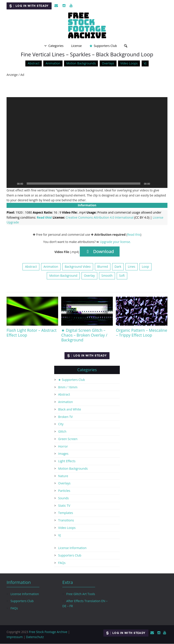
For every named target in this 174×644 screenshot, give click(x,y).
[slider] (84, 184)
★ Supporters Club (72, 380)
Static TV (64, 506)
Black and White (70, 409)
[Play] (12, 184)
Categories (56, 46)
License (76, 46)
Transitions (66, 520)
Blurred (103, 267)
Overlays (108, 63)
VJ (145, 63)
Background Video (78, 267)
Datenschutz (35, 637)
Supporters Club (105, 46)
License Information (72, 548)
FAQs (62, 563)
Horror (63, 446)
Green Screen (68, 439)
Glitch (62, 431)
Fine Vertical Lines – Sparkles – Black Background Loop (87, 54)
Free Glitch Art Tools (81, 594)
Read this (134, 235)
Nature (63, 476)
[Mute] (155, 184)
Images (63, 454)
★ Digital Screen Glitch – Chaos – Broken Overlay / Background (84, 335)
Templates (66, 513)
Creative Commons (100, 217)
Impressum (15, 637)
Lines (132, 267)
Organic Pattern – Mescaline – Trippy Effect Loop (141, 333)
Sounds (64, 498)
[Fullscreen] (162, 184)
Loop (145, 267)
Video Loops (129, 63)
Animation (53, 63)
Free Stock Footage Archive (48, 632)
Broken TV (65, 417)
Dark (118, 267)
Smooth (107, 276)
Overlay (89, 276)
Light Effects (67, 461)
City (61, 424)
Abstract (33, 63)
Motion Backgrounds (81, 63)
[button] (87, 143)
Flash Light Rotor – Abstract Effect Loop (32, 333)
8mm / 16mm (68, 387)
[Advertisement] (87, 87)
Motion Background (63, 276)
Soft (122, 276)
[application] (87, 143)
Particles (64, 491)
